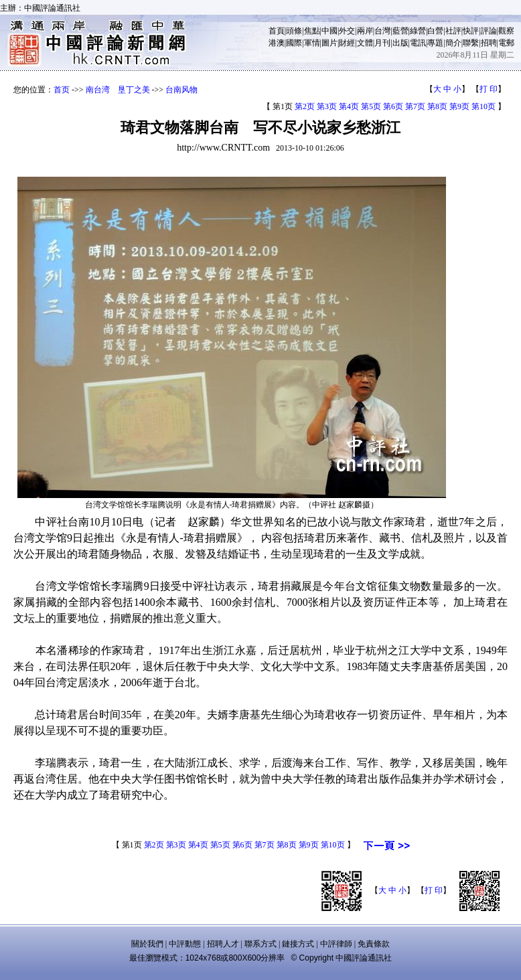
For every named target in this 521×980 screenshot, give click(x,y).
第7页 (415, 106)
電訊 (418, 43)
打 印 (489, 89)
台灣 (382, 31)
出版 (400, 43)
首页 (62, 90)
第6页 (393, 106)
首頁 (277, 31)
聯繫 (471, 43)
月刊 (382, 43)
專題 (435, 43)
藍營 (400, 31)
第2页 (305, 106)
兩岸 (365, 31)
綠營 (418, 31)
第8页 (437, 106)
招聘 (489, 43)
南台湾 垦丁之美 (118, 90)
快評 (471, 31)
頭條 (294, 31)
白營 (435, 31)
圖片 (329, 43)
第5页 (371, 106)
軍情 (312, 43)
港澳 (277, 43)
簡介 (453, 43)
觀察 (506, 31)
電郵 (506, 43)
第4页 (349, 106)
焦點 (312, 31)
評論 (489, 31)
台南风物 (181, 90)
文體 (365, 43)
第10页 (483, 106)
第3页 (327, 106)
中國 (329, 31)
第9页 (459, 106)
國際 (294, 43)
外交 (347, 31)
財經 (347, 43)
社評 (453, 31)
